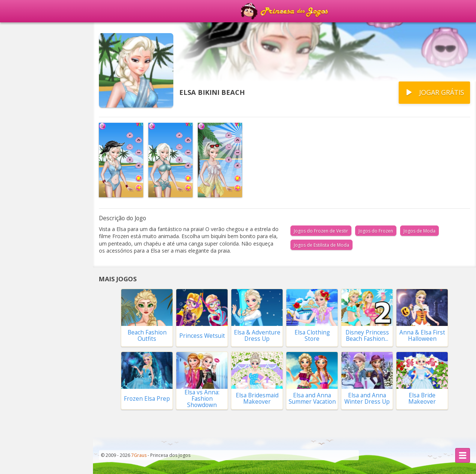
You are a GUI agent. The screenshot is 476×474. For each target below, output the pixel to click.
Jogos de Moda (419, 231)
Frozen (15, 156)
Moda (14, 343)
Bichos (15, 323)
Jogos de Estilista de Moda (321, 245)
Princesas (19, 114)
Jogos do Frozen (376, 231)
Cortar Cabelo (25, 135)
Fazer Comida (25, 281)
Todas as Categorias (47, 387)
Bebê (13, 302)
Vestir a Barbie (26, 93)
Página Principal (35, 32)
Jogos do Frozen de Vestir (321, 231)
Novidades (27, 73)
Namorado (21, 239)
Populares (26, 52)
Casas (14, 218)
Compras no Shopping (37, 260)
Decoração (20, 198)
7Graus (139, 455)
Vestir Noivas (24, 177)
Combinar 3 (22, 364)
